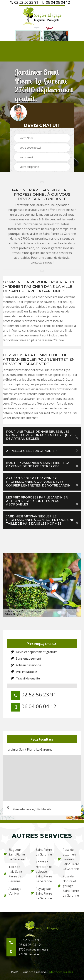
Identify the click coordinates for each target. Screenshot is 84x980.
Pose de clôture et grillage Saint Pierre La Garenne (68, 886)
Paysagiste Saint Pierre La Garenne (41, 893)
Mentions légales (61, 972)
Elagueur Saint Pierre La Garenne (14, 854)
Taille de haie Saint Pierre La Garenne (13, 874)
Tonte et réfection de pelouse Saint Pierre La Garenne (42, 872)
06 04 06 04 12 (56, 2)
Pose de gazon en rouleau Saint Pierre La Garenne (68, 859)
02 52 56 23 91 (24, 2)
